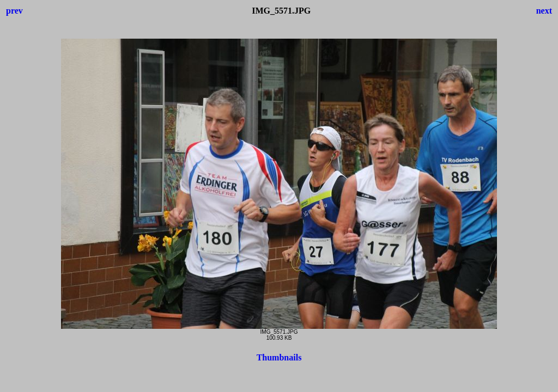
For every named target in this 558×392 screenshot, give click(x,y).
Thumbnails (279, 357)
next (544, 11)
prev (14, 11)
